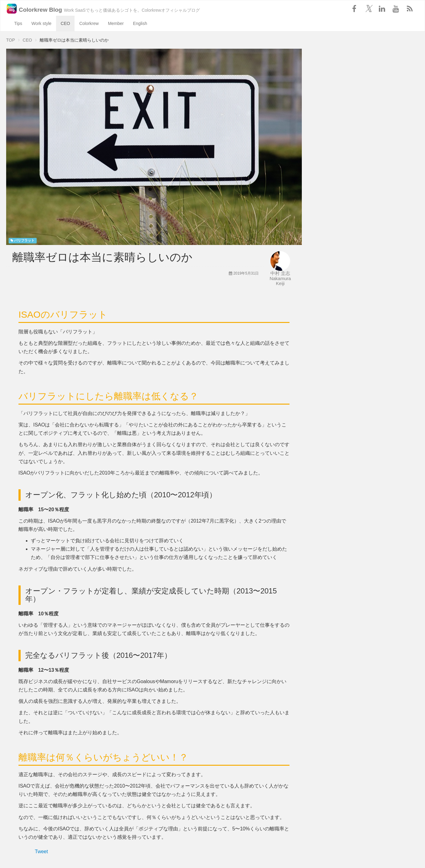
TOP (11, 40)
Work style (41, 23)
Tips (18, 23)
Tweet (41, 852)
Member (116, 23)
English (140, 23)
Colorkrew (89, 23)
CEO (65, 23)
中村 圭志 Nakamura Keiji (280, 278)
